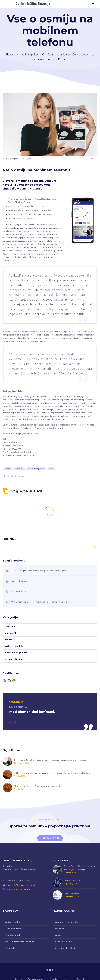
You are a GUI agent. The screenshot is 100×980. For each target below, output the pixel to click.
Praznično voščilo (19, 591)
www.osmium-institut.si (26, 455)
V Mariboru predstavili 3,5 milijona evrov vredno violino (38, 786)
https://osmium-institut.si (28, 433)
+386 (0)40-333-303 (23, 880)
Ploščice (60, 929)
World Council (13, 935)
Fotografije (11, 633)
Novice (9, 640)
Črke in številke (64, 942)
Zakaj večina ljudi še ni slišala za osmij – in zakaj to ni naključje (39, 571)
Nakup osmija (12, 922)
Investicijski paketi (65, 948)
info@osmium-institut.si (22, 452)
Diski (58, 935)
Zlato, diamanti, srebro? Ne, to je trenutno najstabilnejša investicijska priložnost (50, 760)
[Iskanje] (50, 547)
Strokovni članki (14, 659)
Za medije (11, 948)
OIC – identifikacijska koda (20, 942)
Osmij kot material (20, 581)
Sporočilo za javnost (12, 158)
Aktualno (10, 627)
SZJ (51, 469)
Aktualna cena (13, 929)
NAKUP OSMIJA (50, 838)
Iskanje (94, 547)
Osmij (8, 469)
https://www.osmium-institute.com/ (46, 428)
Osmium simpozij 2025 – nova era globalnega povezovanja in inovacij (42, 602)
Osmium (20, 469)
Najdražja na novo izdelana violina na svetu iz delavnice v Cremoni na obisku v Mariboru (52, 773)
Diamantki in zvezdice (67, 922)
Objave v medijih (14, 646)
